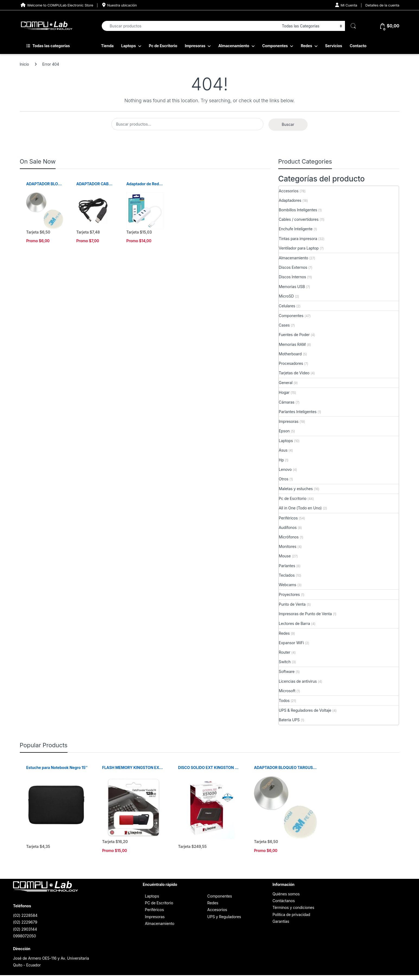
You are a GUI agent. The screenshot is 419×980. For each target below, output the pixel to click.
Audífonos (288, 527)
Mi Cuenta (346, 5)
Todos (284, 700)
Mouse (285, 556)
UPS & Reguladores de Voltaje (305, 710)
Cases (284, 325)
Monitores (288, 546)
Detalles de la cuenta (382, 5)
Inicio (24, 64)
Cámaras (287, 402)
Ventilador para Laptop (299, 248)
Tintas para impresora (298, 239)
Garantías (281, 921)
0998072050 (24, 936)
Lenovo (285, 469)
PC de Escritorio (159, 903)
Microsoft (287, 691)
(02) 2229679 (25, 922)
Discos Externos (293, 267)
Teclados (287, 575)
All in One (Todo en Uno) (300, 508)
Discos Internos (292, 277)
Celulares (287, 306)
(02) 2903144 (25, 929)
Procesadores (291, 363)
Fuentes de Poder (294, 335)
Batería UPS (289, 720)
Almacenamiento (234, 46)
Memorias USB (292, 287)
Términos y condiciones (293, 907)
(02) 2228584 (25, 915)
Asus (283, 450)
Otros (284, 479)
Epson (284, 431)
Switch (285, 662)
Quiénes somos (286, 894)
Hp (281, 460)
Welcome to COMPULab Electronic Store (57, 5)
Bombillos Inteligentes (298, 210)
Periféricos (288, 518)
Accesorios (289, 191)
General (286, 383)
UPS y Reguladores (224, 917)
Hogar (284, 392)
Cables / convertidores (299, 219)
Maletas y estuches (296, 489)
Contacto (358, 46)
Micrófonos (289, 537)
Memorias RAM (292, 344)
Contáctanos (284, 901)
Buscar (288, 124)
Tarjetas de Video (294, 373)
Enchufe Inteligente (296, 229)
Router (285, 652)
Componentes (275, 46)
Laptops (129, 46)
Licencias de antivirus (298, 681)
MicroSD (286, 296)
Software (287, 671)
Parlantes (287, 566)
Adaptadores (290, 200)
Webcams (288, 585)
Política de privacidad (291, 914)
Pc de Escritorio (163, 46)
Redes (306, 46)
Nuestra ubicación (119, 5)
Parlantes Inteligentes (298, 412)
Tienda (107, 46)
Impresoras (195, 46)
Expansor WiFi (291, 643)
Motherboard (290, 354)
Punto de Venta (292, 604)
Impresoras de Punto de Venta (305, 614)
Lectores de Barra (294, 623)
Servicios (334, 46)
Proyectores (289, 594)
